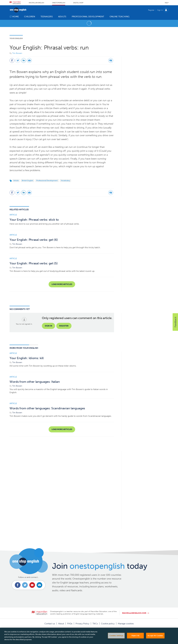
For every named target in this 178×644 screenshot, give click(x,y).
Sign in (48, 326)
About (61, 624)
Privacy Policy (82, 624)
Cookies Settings (116, 639)
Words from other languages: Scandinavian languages (47, 408)
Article (16, 181)
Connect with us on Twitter (25, 585)
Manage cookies (126, 624)
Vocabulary (65, 181)
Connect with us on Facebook (18, 585)
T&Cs (95, 624)
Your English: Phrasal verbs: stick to (34, 220)
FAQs (70, 624)
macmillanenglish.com (134, 613)
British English (27, 181)
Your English (16, 38)
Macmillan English (36, 3)
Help (167, 3)
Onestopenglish (59, 3)
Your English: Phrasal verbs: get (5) (34, 263)
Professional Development (47, 181)
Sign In (160, 10)
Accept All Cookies (155, 639)
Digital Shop (78, 3)
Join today (100, 566)
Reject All (135, 639)
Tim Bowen (17, 53)
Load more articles (62, 284)
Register (151, 10)
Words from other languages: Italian (35, 382)
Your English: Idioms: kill (27, 358)
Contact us (50, 624)
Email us (39, 585)
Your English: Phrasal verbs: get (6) (34, 240)
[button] (175, 322)
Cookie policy (108, 624)
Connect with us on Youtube (32, 585)
